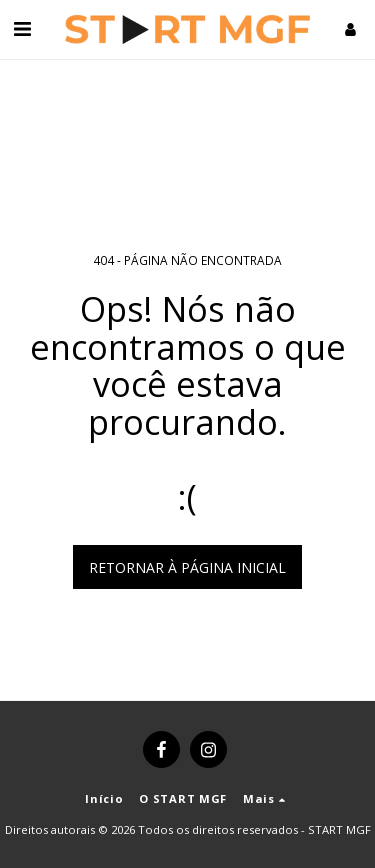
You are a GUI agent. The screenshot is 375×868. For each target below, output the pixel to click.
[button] (22, 28)
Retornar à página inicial (187, 567)
